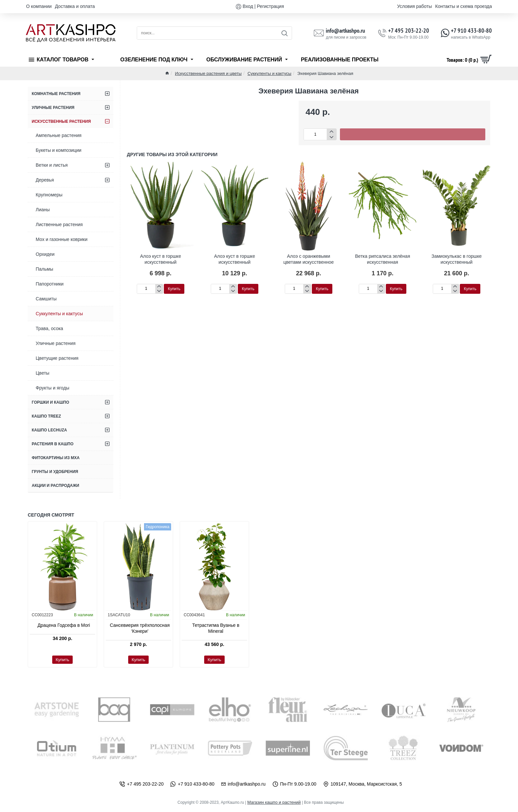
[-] (332, 137)
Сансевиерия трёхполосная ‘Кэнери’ (140, 628)
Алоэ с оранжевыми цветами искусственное (309, 259)
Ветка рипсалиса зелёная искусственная (383, 259)
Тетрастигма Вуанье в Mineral (216, 628)
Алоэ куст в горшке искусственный (161, 259)
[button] (413, 134)
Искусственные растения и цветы (208, 73)
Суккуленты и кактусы (269, 73)
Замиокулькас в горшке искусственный (457, 259)
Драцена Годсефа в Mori (64, 625)
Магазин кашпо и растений (274, 802)
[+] (332, 132)
